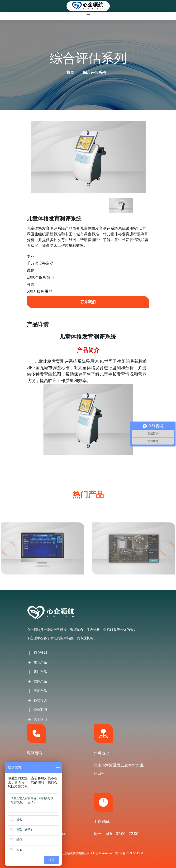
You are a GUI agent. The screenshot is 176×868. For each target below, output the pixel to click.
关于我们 (40, 719)
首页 (70, 72)
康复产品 (40, 691)
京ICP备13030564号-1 (129, 853)
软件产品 (40, 681)
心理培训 (40, 700)
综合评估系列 (94, 72)
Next (167, 555)
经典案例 (40, 710)
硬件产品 (40, 672)
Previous (9, 555)
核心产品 (40, 662)
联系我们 (88, 302)
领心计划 (40, 653)
